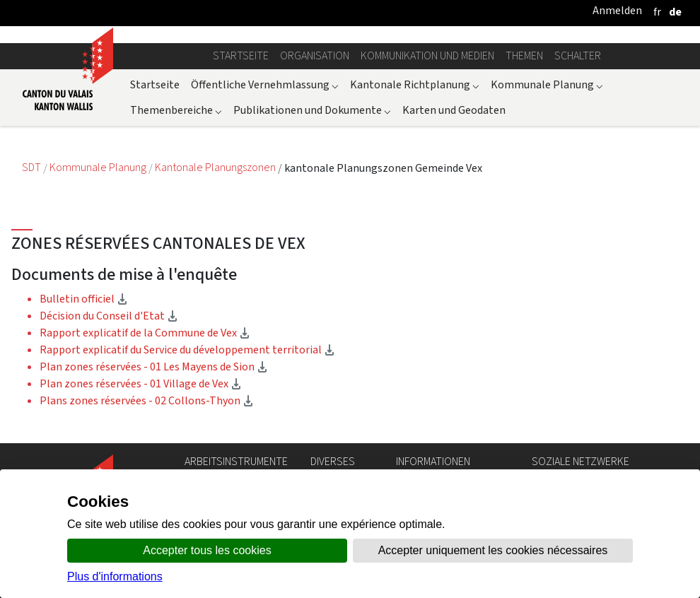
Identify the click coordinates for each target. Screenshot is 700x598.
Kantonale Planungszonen (216, 168)
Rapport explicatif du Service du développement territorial (187, 350)
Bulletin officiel (84, 299)
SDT (33, 168)
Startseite (241, 55)
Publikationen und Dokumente (312, 110)
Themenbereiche (176, 110)
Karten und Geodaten (454, 110)
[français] (657, 12)
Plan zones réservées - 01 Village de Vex (141, 383)
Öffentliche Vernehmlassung (265, 84)
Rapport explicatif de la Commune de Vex (145, 333)
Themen (524, 55)
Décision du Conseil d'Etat (109, 316)
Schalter (578, 55)
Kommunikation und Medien (427, 55)
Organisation (315, 55)
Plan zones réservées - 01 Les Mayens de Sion (154, 367)
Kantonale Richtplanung (415, 84)
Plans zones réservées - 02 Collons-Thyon (147, 400)
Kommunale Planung (547, 84)
